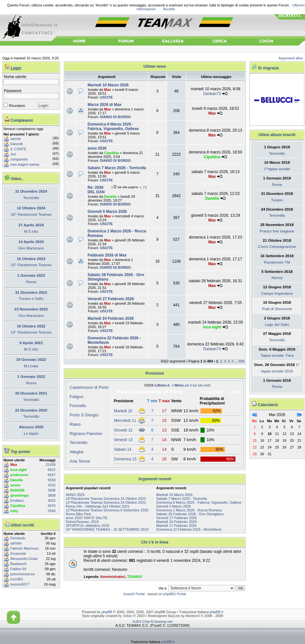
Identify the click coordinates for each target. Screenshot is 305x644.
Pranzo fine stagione (277, 231)
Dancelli (17, 144)
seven (15, 485)
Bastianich (18, 564)
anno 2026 (97, 148)
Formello (78, 406)
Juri (13, 154)
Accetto (169, 9)
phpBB (107, 612)
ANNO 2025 (75, 495)
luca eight (18, 470)
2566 (52, 511)
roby (14, 511)
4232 (52, 485)
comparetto (19, 159)
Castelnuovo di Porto (89, 387)
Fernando (18, 538)
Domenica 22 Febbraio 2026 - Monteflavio (189, 529)
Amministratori (113, 577)
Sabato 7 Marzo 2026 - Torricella (117, 168)
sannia (15, 139)
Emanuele (18, 553)
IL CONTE (18, 149)
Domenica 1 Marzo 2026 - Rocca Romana (189, 510)
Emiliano (17, 500)
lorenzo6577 (20, 584)
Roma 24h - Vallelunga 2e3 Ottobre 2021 (98, 506)
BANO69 (17, 490)
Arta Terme (80, 461)
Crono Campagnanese (277, 247)
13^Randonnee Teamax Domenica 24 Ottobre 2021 (106, 502)
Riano (75, 424)
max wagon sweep (25, 164)
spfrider (16, 543)
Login (16, 68)
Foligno (76, 397)
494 (241, 361)
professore (19, 475)
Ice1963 (17, 579)
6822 (52, 470)
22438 (51, 465)
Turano (277, 200)
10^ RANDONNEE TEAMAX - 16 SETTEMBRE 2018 (107, 529)
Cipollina (18, 506)
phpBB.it (216, 612)
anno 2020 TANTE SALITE (87, 518)
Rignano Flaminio (86, 434)
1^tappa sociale (277, 169)
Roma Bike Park (78, 514)
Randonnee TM (277, 262)
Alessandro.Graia (24, 559)
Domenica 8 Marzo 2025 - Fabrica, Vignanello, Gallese (113, 126)
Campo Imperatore (277, 293)
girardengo (19, 495)
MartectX (193, 616)
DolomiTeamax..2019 (82, 522)
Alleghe (77, 452)
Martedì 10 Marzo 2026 (108, 85)
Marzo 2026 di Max (105, 105)
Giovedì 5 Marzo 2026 (107, 212)
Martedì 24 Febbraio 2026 (111, 318)
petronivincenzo (23, 574)
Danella (17, 480)
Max (14, 465)
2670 (52, 506)
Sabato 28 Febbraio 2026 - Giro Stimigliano (190, 514)
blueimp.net (163, 622)
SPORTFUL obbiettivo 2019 (87, 526)
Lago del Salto (277, 325)
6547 (52, 475)
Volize (127, 616)
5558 (52, 480)
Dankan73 (212, 94)
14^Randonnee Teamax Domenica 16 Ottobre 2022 (106, 499)
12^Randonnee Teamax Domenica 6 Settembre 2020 (107, 510)
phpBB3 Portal (175, 594)
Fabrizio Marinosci (25, 548)
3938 (52, 490)
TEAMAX (134, 577)
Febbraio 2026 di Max (107, 255)
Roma (277, 185)
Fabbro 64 (18, 569)
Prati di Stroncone (277, 309)
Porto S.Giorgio (84, 415)
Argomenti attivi (291, 58)
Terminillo (79, 443)
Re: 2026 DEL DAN (96, 190)
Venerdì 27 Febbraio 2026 (111, 299)
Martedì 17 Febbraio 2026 (176, 526)
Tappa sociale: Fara (277, 355)
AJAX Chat (141, 622)
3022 (52, 500)
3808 (52, 495)
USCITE (106, 97)
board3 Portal (134, 594)
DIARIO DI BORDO (115, 117)
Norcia (277, 278)
